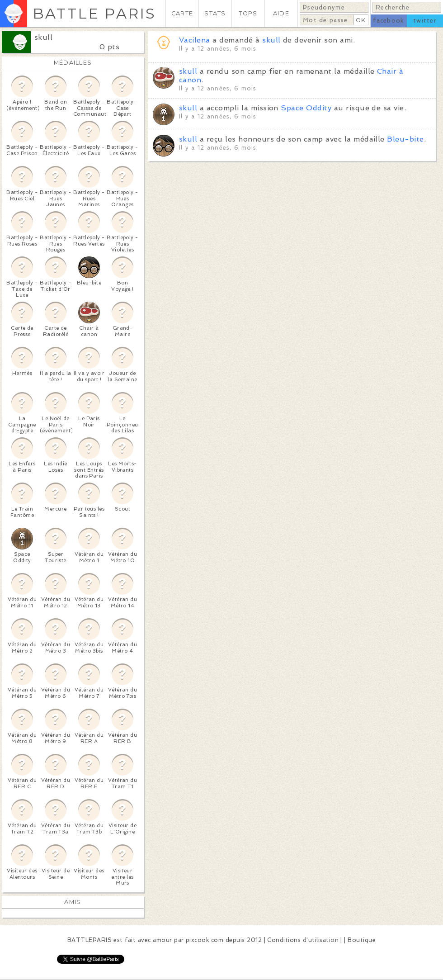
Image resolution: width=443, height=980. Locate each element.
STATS (215, 13)
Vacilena (195, 40)
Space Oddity (306, 108)
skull (43, 37)
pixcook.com (205, 940)
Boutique (362, 940)
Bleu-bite (405, 139)
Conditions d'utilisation (303, 940)
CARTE (182, 13)
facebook (389, 21)
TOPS (248, 13)
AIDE (281, 13)
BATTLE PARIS (94, 13)
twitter (425, 21)
